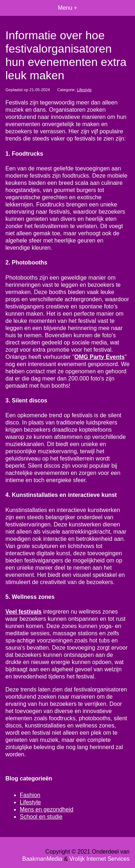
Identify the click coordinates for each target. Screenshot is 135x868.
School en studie (41, 817)
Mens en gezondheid (47, 809)
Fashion (30, 795)
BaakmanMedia (42, 859)
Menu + (68, 8)
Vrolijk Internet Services (100, 859)
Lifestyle (84, 90)
